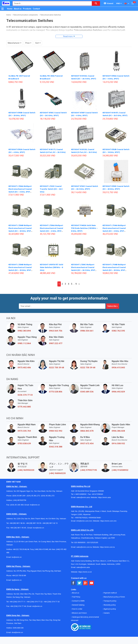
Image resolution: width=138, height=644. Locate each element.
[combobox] (51, 3)
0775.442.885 (24, 409)
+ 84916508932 (81, 496)
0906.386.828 (118, 433)
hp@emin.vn (17, 582)
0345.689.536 (87, 394)
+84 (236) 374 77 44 (18, 608)
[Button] (3, 9)
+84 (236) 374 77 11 (17, 604)
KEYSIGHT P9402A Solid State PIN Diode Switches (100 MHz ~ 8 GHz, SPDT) (84, 230)
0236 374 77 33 (25, 397)
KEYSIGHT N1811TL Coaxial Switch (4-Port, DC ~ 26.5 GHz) (52, 152)
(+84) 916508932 (120, 472)
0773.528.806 (56, 394)
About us (18, 9)
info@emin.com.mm (84, 523)
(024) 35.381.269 (19, 498)
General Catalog (78, 607)
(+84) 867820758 (19, 502)
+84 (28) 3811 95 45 (18, 530)
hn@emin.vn (35, 507)
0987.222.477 (56, 345)
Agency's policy (110, 611)
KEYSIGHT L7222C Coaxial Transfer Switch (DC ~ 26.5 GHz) (52, 191)
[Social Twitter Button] (79, 585)
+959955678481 (95, 520)
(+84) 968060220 (57, 475)
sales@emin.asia (83, 499)
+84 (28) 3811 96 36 (17, 525)
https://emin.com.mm (108, 523)
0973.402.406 (24, 369)
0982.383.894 (24, 333)
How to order (77, 611)
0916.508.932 (118, 445)
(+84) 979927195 (89, 472)
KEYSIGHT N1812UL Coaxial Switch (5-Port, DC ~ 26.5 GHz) (84, 152)
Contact (36, 9)
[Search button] (96, 3)
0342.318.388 (56, 449)
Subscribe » (113, 308)
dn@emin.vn (37, 608)
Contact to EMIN (78, 603)
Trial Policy (76, 599)
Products (27, 9)
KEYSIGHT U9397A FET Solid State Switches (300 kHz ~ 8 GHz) (53, 269)
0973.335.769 (24, 433)
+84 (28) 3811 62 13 (50, 525)
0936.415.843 (118, 369)
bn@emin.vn (17, 559)
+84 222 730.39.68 (20, 551)
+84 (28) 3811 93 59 (34, 525)
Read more (68, 36)
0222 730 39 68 (57, 369)
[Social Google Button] (86, 585)
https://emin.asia (104, 499)
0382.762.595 (118, 333)
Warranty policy (109, 607)
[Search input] (51, 3)
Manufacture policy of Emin (114, 599)
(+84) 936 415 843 (41, 551)
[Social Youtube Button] (92, 585)
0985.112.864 (24, 345)
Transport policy (110, 603)
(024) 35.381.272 (48, 498)
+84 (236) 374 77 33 (52, 604)
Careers (106, 615)
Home (10, 9)
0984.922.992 (56, 433)
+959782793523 (81, 520)
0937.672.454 (87, 445)
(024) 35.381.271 (33, 498)
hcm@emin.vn (38, 530)
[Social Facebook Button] (73, 585)
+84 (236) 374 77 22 (35, 604)
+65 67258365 (97, 496)
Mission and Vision (79, 615)
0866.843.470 (87, 433)
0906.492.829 (118, 394)
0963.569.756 (56, 333)
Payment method (110, 595)
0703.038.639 (24, 445)
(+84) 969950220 (26, 472)
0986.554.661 (87, 333)
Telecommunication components (25, 15)
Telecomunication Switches (51, 15)
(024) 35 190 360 (17, 507)
